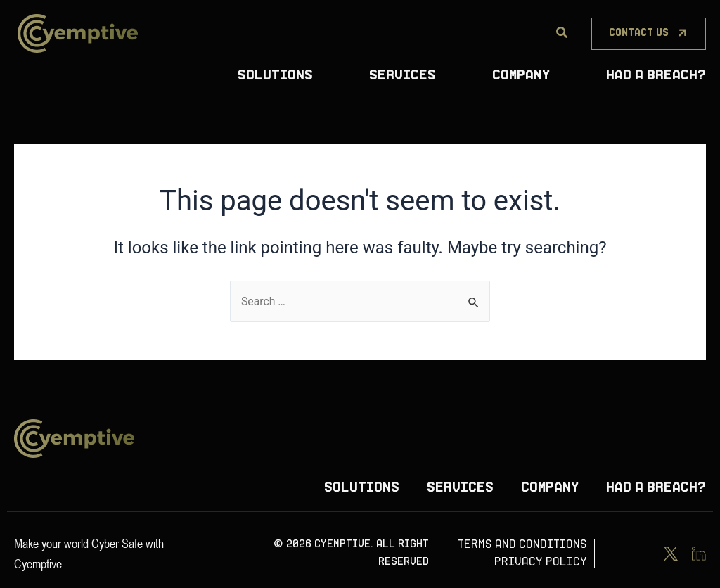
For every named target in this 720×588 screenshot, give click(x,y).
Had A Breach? (656, 76)
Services (403, 76)
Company (521, 76)
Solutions (275, 76)
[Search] (562, 33)
